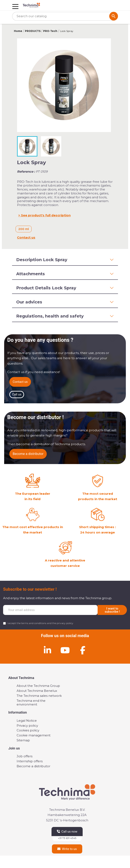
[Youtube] (65, 650)
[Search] (65, 16)
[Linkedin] (47, 650)
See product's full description (46, 215)
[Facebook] (83, 650)
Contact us (26, 237)
